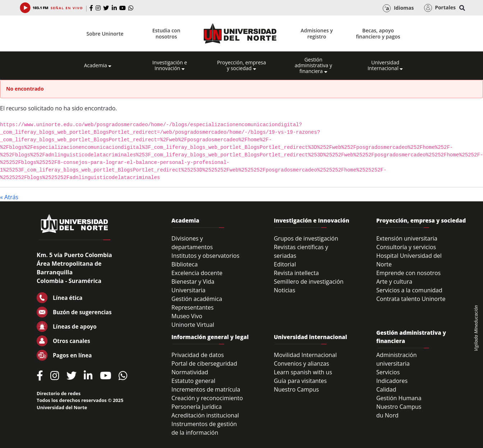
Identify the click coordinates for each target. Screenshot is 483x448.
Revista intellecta (296, 273)
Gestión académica (197, 299)
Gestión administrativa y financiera (313, 65)
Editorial (285, 264)
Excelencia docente (197, 273)
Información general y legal (210, 337)
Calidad (386, 389)
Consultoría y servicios (406, 247)
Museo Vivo (187, 316)
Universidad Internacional (385, 65)
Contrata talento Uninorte (411, 299)
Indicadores (392, 381)
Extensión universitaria (407, 238)
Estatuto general (193, 381)
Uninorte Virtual (193, 325)
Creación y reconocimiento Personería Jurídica (207, 402)
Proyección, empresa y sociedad (241, 65)
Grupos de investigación (306, 238)
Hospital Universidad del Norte (409, 260)
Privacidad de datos (198, 355)
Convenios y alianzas (302, 364)
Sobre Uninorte (105, 34)
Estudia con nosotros (166, 33)
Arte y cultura (394, 282)
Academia (98, 65)
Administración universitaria (397, 359)
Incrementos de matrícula (206, 389)
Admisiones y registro (317, 33)
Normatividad (190, 372)
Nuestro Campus (296, 389)
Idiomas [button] (398, 8)
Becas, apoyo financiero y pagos (378, 33)
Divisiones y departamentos (192, 243)
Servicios (388, 372)
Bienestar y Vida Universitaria (193, 286)
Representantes (192, 307)
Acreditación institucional (205, 415)
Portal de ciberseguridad (204, 364)
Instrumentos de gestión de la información (204, 428)
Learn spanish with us (303, 372)
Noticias (285, 290)
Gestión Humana (399, 398)
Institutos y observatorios (205, 256)
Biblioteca (185, 264)
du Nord (387, 415)
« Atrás (9, 197)
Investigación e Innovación (170, 65)
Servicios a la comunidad (409, 290)
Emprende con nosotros (408, 273)
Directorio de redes (59, 393)
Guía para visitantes (300, 381)
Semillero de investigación (309, 282)
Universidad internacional (310, 337)
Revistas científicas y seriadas (301, 251)
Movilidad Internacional (305, 355)
